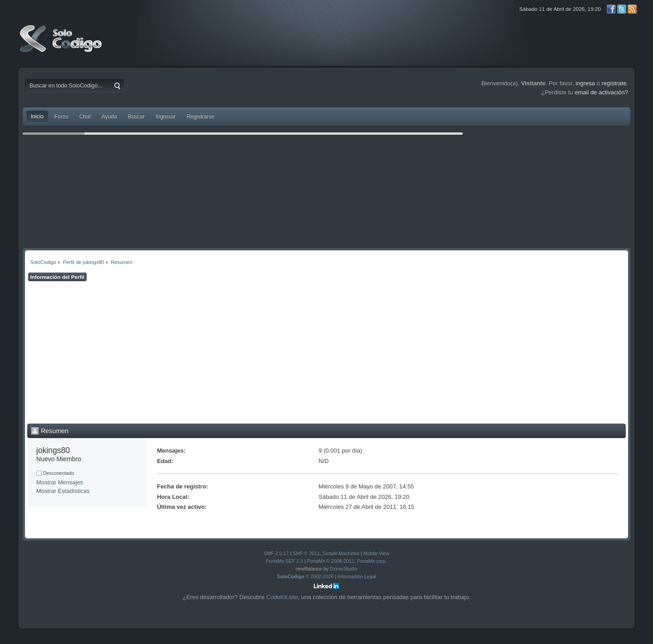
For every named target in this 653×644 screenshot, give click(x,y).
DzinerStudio (344, 569)
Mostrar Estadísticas (63, 491)
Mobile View (376, 553)
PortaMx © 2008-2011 (331, 561)
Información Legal (357, 576)
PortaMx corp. (372, 561)
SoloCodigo (62, 45)
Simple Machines (341, 553)
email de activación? (601, 92)
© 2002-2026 (305, 576)
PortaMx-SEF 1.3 (284, 561)
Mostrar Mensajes (60, 482)
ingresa (585, 83)
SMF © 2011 (306, 553)
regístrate (614, 83)
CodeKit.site (282, 597)
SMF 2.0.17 (276, 553)
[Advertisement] (326, 352)
